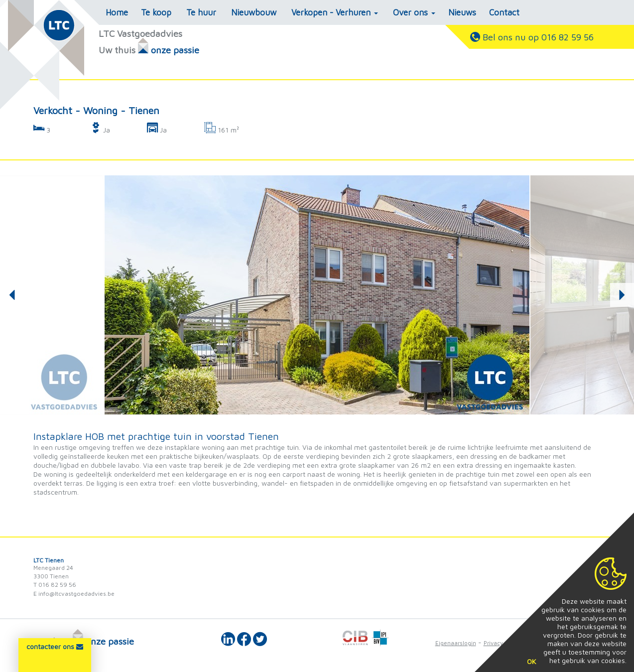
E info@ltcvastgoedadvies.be (74, 594)
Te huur (201, 12)
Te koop (156, 12)
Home (117, 12)
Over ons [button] (414, 12)
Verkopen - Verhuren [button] (335, 12)
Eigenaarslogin (456, 643)
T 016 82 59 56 (55, 585)
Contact (504, 12)
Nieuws (462, 12)
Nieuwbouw (254, 12)
